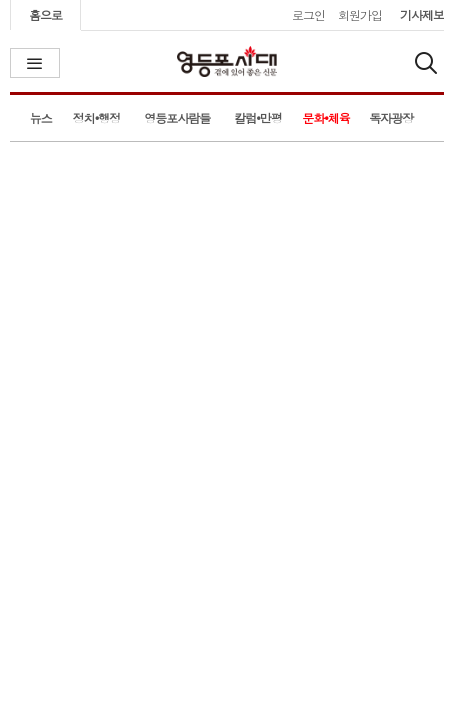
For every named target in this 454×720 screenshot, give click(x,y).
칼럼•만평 (258, 117)
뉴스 (41, 117)
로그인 (308, 14)
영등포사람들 (177, 117)
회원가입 (360, 14)
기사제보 (422, 14)
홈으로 (45, 14)
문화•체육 (326, 117)
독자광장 (391, 117)
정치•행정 (97, 117)
